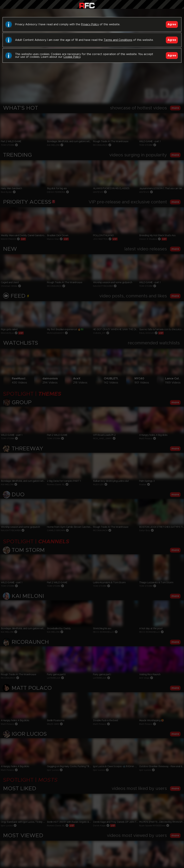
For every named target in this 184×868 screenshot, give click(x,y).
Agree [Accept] (172, 24)
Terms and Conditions (118, 40)
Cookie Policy (72, 57)
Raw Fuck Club (87, 5)
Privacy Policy (90, 24)
